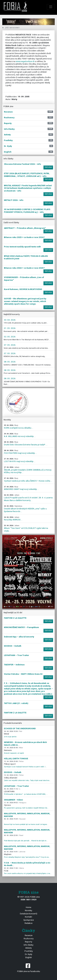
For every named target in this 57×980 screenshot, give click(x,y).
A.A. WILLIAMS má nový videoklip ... (20, 435)
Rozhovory (29, 938)
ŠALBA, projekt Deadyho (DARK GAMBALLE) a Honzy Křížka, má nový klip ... (28, 470)
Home (28, 907)
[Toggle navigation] (51, 7)
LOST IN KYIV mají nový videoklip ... (20, 460)
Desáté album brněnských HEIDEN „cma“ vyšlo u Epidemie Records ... (25, 509)
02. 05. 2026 (10, 337)
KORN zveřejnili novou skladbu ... (19, 427)
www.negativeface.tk (25, 61)
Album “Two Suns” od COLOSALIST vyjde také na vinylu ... (26, 528)
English (29, 957)
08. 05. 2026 (10, 362)
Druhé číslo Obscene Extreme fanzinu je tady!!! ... (26, 443)
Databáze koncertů (29, 914)
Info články (28, 945)
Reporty (28, 942)
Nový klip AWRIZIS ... (13, 519)
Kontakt (28, 917)
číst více (48, 167)
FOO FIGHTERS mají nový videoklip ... (20, 452)
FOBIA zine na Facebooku (28, 968)
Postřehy (29, 951)
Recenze (29, 935)
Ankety (28, 948)
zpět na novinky (11, 28)
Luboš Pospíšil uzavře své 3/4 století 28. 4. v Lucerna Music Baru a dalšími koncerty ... (28, 498)
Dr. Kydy (28, 954)
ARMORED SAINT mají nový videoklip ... (21, 488)
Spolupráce (29, 920)
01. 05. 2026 (10, 328)
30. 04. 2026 (10, 320)
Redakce (28, 923)
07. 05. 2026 (10, 345)
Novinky (28, 910)
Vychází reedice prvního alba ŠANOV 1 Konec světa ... (28, 480)
